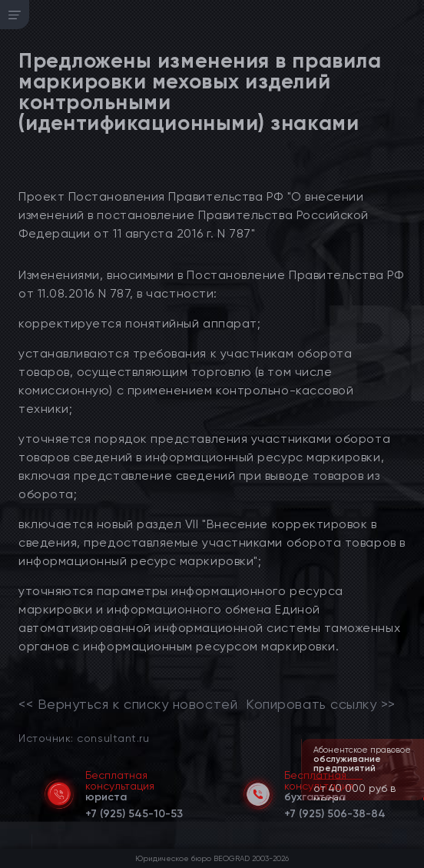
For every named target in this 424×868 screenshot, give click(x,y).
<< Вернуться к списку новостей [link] (128, 704)
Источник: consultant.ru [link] (84, 738)
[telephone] (134, 811)
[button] (414, 799)
